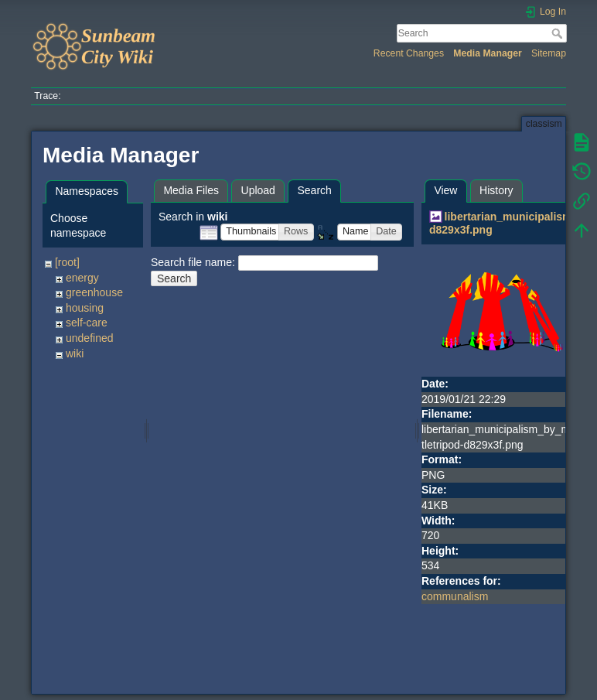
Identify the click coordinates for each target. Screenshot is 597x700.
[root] (67, 262)
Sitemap (549, 53)
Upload (258, 190)
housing (85, 308)
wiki (75, 353)
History (496, 190)
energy (82, 278)
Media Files (191, 190)
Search (559, 33)
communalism (455, 596)
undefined (90, 338)
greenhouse (94, 292)
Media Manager (488, 53)
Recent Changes (409, 53)
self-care (87, 323)
